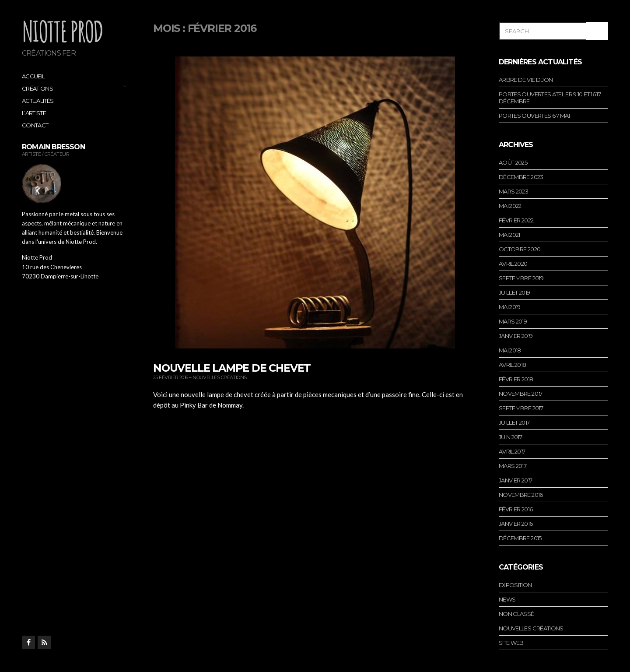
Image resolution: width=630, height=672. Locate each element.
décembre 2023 (521, 177)
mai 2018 (510, 350)
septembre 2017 (521, 408)
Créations (37, 88)
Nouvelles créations (220, 377)
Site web (511, 643)
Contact (35, 125)
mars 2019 (513, 321)
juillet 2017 (514, 422)
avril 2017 (512, 451)
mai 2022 (510, 206)
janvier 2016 (516, 524)
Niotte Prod (62, 31)
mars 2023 (513, 191)
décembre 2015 (520, 538)
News (507, 599)
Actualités (38, 101)
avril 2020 (513, 264)
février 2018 (516, 379)
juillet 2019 (514, 292)
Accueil (33, 76)
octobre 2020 (520, 249)
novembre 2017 (521, 394)
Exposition (515, 585)
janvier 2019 (516, 336)
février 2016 (516, 509)
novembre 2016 (521, 495)
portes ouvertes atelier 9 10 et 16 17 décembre (550, 98)
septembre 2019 (521, 278)
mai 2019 (510, 307)
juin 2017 (510, 437)
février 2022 (516, 220)
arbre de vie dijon (526, 80)
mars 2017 (513, 466)
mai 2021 (509, 235)
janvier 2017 (515, 480)
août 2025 (513, 162)
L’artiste (34, 113)
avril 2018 (513, 365)
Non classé (516, 614)
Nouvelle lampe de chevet (232, 368)
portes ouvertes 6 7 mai (534, 116)
